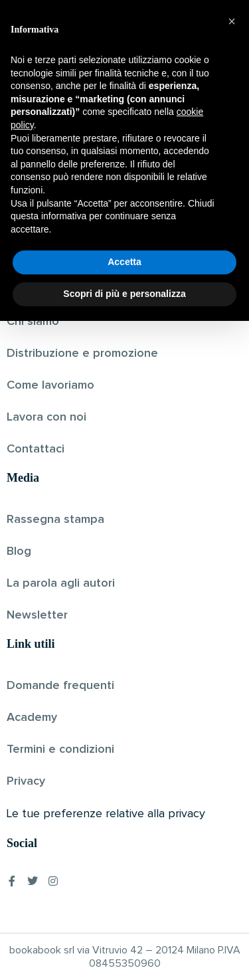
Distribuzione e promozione (82, 353)
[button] (232, 681)
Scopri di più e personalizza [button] (124, 953)
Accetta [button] (124, 922)
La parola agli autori (61, 583)
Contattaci (36, 449)
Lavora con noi (46, 417)
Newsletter (37, 615)
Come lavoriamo (50, 385)
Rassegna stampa (55, 520)
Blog (19, 551)
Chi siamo (33, 322)
